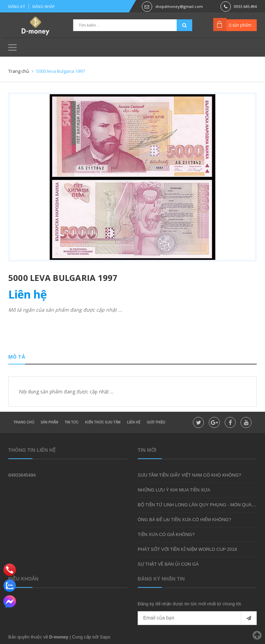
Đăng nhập (44, 6)
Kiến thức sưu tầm (103, 422)
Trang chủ (24, 422)
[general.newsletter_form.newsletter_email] (197, 618)
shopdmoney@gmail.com (179, 6)
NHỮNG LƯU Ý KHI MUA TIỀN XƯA (174, 490)
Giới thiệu (156, 422)
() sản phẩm (240, 25)
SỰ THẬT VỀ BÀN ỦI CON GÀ (168, 564)
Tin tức (71, 422)
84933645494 (22, 475)
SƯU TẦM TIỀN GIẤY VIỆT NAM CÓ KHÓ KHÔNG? (189, 475)
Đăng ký (17, 6)
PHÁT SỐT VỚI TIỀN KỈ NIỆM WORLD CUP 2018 (187, 549)
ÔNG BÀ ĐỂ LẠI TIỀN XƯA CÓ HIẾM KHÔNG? (184, 520)
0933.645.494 (245, 6)
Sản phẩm (50, 422)
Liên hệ (134, 422)
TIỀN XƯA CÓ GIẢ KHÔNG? (166, 534)
